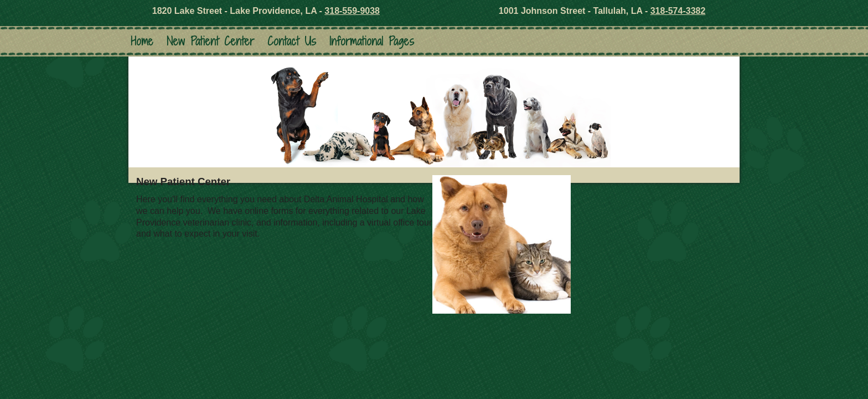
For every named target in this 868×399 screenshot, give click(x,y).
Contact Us (292, 41)
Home (142, 41)
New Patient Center (210, 41)
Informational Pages (372, 41)
